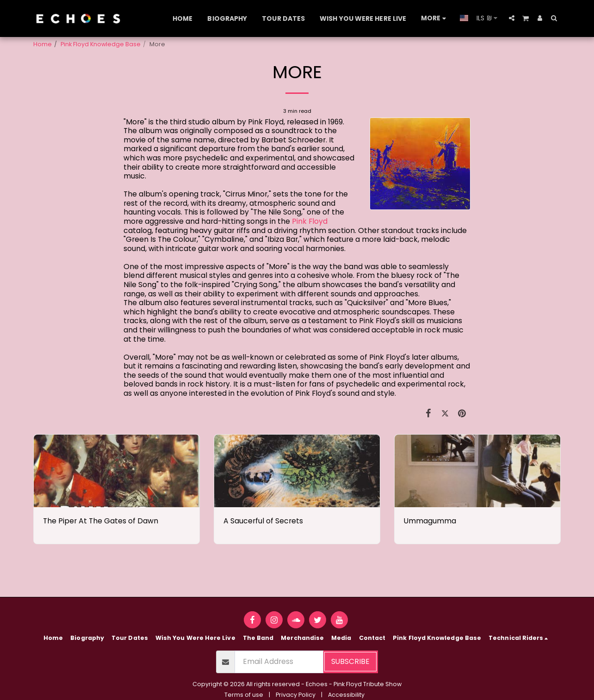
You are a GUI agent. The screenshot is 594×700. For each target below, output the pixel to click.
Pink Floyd (310, 221)
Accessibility (346, 695)
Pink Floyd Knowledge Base (101, 44)
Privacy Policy (296, 695)
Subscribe (350, 661)
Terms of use (244, 695)
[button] (512, 18)
